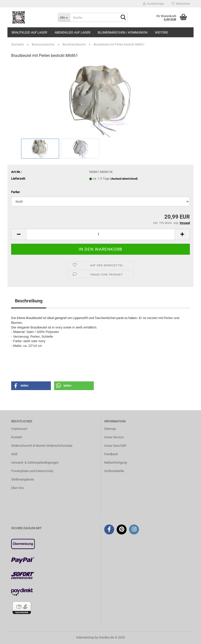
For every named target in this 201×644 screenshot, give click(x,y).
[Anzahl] (100, 234)
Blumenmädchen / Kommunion (123, 32)
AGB (14, 454)
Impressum (19, 429)
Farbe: (16, 192)
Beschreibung (29, 301)
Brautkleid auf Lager (29, 32)
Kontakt (17, 437)
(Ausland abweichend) (124, 179)
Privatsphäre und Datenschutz (32, 471)
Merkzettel (181, 4)
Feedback (111, 454)
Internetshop (85, 637)
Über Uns (17, 488)
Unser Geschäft (115, 446)
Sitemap (110, 429)
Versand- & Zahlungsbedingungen (35, 463)
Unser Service (114, 437)
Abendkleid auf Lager (72, 32)
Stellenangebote (23, 479)
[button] (19, 234)
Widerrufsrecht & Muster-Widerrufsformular (42, 446)
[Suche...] (64, 17)
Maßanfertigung (116, 463)
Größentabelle (114, 471)
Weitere (161, 32)
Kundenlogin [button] (154, 4)
